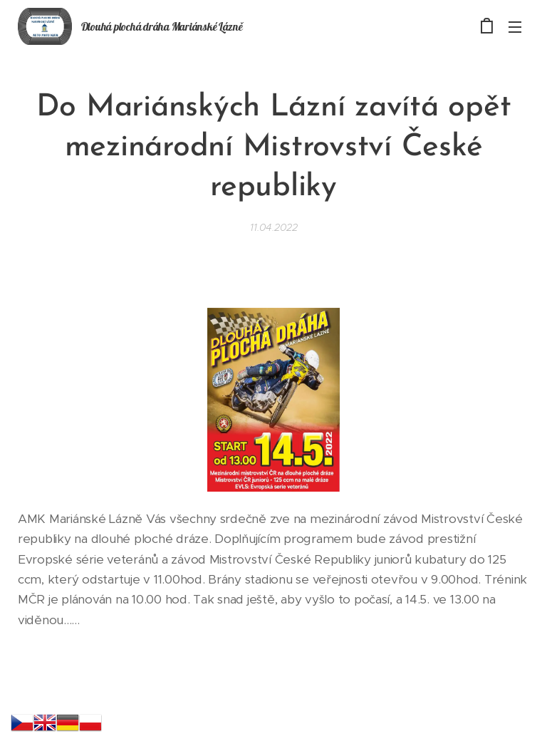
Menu (515, 27)
